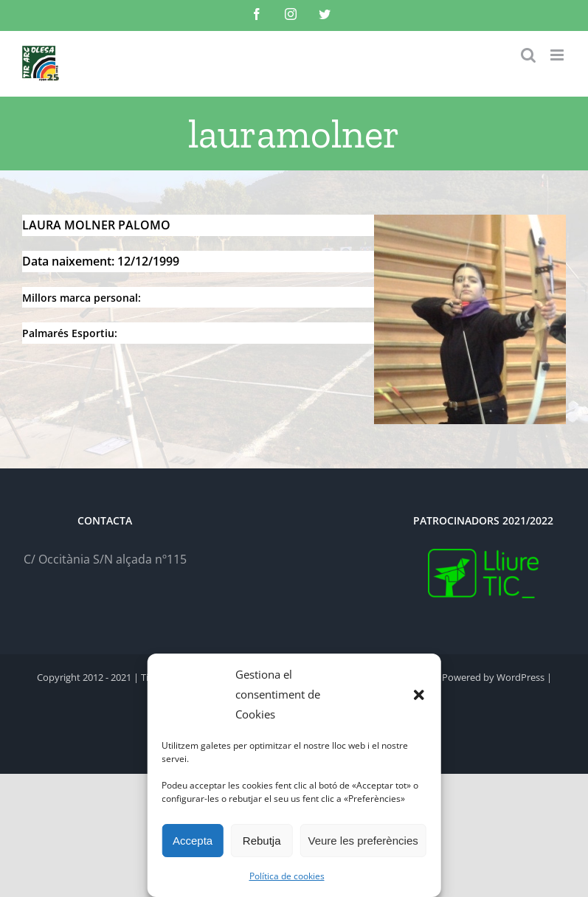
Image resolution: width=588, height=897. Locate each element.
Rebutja (262, 841)
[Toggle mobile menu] (558, 55)
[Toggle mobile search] (528, 55)
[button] (419, 695)
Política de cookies (287, 876)
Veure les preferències (363, 841)
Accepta (193, 841)
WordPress (520, 677)
